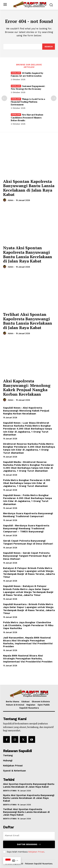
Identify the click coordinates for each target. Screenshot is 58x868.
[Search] (49, 47)
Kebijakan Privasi (36, 852)
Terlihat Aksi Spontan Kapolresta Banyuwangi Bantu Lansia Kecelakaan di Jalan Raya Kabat (28, 321)
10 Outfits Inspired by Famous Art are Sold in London (27, 74)
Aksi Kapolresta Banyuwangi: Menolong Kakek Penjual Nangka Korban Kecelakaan (27, 387)
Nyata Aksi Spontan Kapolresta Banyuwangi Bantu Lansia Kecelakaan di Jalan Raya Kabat (28, 254)
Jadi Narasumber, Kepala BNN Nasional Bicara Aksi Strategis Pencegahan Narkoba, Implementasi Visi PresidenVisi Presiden (28, 642)
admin (11, 200)
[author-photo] (5, 200)
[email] (29, 835)
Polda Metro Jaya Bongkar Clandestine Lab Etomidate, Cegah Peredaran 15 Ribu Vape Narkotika (28, 625)
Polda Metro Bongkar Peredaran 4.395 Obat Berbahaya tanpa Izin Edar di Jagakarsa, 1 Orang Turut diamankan (27, 483)
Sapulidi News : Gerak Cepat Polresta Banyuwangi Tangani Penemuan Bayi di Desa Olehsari (27, 556)
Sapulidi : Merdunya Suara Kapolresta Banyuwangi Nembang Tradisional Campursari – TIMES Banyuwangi (26, 528)
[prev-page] (4, 98)
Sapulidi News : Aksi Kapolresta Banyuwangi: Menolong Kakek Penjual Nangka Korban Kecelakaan (26, 411)
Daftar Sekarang (29, 844)
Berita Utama (10, 791)
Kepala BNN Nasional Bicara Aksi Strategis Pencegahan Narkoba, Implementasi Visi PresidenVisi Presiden (28, 658)
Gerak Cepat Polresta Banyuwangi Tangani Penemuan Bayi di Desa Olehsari (28, 542)
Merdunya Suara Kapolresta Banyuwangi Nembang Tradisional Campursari (28, 515)
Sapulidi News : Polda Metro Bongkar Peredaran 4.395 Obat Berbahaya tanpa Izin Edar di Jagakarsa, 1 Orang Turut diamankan (27, 500)
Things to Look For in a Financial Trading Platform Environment (28, 102)
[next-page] (54, 98)
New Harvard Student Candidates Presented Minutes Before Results (27, 117)
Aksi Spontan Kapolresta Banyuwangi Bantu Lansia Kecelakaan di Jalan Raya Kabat (29, 188)
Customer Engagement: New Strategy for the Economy (28, 87)
